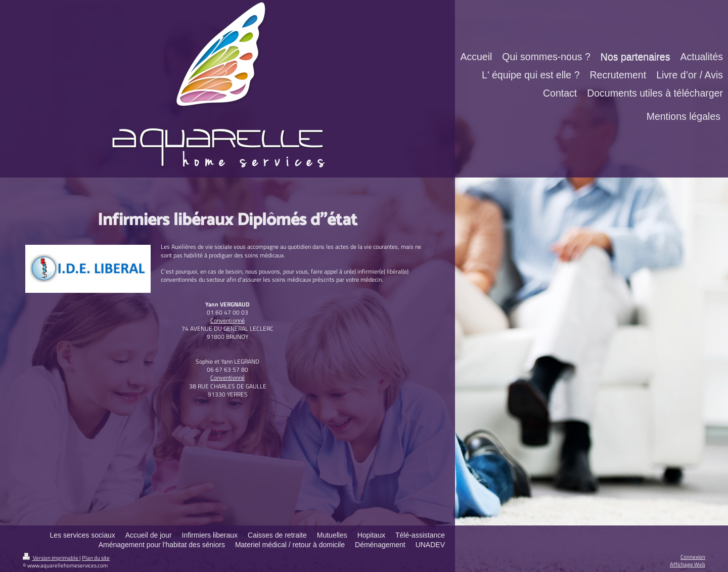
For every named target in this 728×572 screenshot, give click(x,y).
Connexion (693, 557)
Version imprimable (51, 558)
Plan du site (96, 558)
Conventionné (227, 320)
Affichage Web (688, 564)
